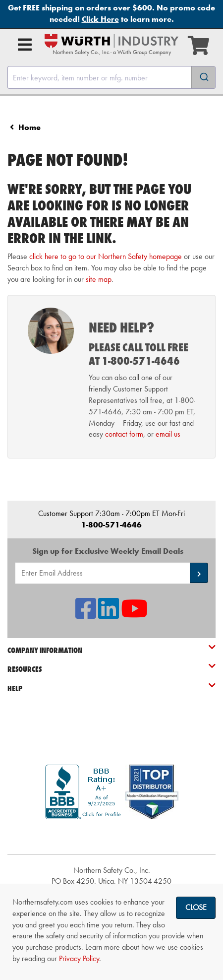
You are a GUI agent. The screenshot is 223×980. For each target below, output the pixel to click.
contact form (124, 434)
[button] (199, 573)
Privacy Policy (79, 958)
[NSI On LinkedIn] (109, 615)
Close (196, 907)
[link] (111, 837)
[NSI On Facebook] (86, 615)
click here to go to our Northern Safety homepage (106, 256)
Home (29, 127)
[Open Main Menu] (25, 45)
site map (99, 279)
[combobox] (111, 77)
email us (168, 434)
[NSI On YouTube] (134, 615)
